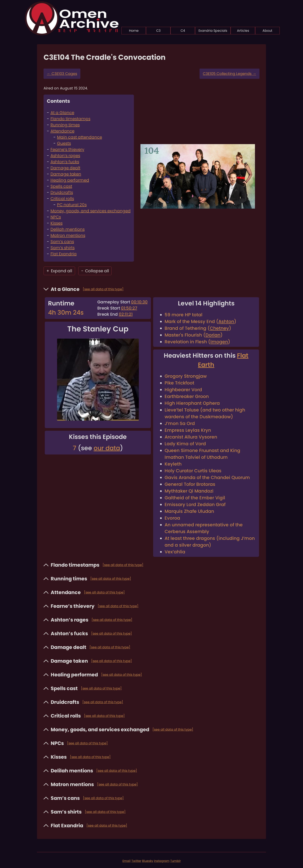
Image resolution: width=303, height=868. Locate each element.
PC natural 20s (72, 205)
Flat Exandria (64, 254)
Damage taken (66, 174)
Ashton (226, 322)
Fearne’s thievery (67, 149)
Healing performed (70, 180)
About (267, 31)
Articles (243, 31)
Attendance (62, 131)
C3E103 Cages (62, 74)
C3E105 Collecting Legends (229, 74)
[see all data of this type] (103, 289)
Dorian (213, 335)
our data (107, 448)
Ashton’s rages (65, 156)
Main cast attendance (80, 137)
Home (134, 31)
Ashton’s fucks (65, 162)
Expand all (59, 271)
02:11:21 (126, 314)
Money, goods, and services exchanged (91, 211)
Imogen (219, 342)
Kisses (57, 223)
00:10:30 (139, 302)
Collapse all (95, 271)
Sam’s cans (62, 242)
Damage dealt (65, 168)
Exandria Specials (213, 31)
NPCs (56, 217)
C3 (158, 31)
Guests (64, 143)
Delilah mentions (68, 229)
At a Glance (62, 113)
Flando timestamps (70, 119)
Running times (65, 125)
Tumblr (176, 861)
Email (127, 861)
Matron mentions (68, 235)
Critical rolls (62, 199)
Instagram (162, 861)
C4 (183, 31)
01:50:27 (129, 308)
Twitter (136, 861)
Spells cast (61, 186)
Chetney (219, 328)
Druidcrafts (62, 192)
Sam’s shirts (63, 248)
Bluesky (148, 861)
